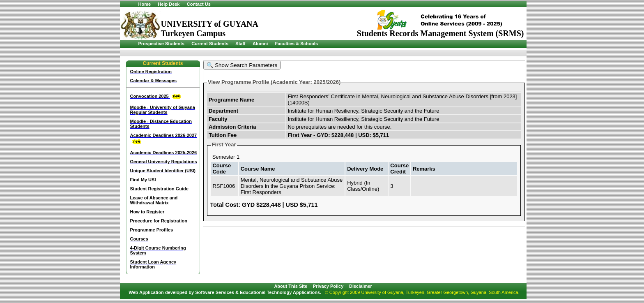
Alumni (260, 44)
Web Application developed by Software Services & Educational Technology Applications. (225, 292)
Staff (240, 44)
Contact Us (199, 4)
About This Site (291, 286)
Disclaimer (361, 286)
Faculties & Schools (297, 44)
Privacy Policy (328, 286)
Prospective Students (161, 44)
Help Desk (169, 4)
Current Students (210, 44)
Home (145, 4)
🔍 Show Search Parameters (242, 65)
